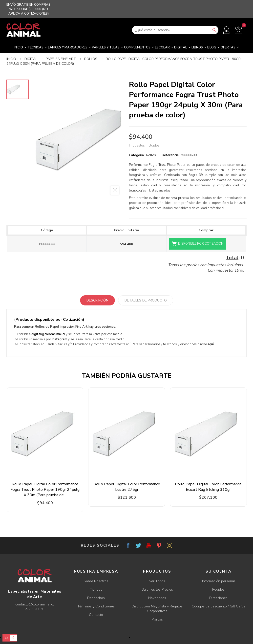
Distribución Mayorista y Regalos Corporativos (157, 609)
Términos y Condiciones (96, 606)
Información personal (219, 581)
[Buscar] (175, 30)
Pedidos (218, 590)
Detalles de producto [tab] (146, 300)
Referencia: (171, 155)
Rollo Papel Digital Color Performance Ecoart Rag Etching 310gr (208, 487)
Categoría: (137, 155)
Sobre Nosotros (96, 581)
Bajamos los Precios (157, 590)
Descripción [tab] (97, 300)
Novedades (157, 598)
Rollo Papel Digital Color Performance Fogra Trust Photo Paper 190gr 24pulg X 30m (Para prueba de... (45, 490)
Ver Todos (157, 581)
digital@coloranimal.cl (48, 334)
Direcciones (218, 598)
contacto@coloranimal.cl (35, 604)
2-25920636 (35, 609)
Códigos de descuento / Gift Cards (219, 606)
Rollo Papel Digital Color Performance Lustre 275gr (127, 487)
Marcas (157, 619)
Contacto (96, 615)
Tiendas (96, 590)
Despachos (96, 598)
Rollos (151, 155)
